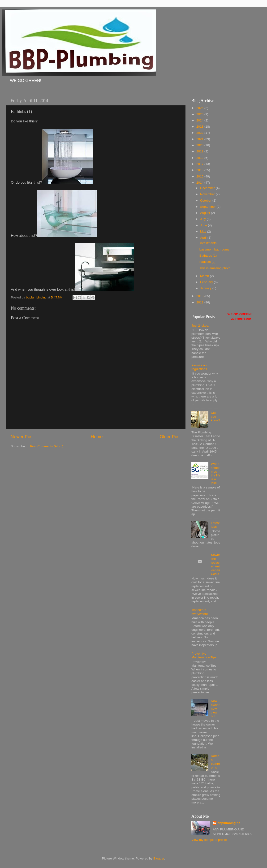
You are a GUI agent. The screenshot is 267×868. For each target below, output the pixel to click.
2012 (200, 302)
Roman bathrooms (215, 762)
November (208, 194)
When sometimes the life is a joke (215, 473)
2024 (200, 120)
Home (97, 437)
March (205, 276)
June (204, 225)
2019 (200, 151)
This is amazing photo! (215, 268)
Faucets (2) (207, 262)
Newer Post (22, 437)
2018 (200, 158)
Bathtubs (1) (208, 256)
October (206, 201)
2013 (200, 296)
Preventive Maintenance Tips (204, 655)
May (204, 231)
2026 (200, 108)
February (207, 282)
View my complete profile (209, 840)
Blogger (159, 858)
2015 (200, 176)
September (208, 207)
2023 (200, 127)
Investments (208, 243)
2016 (200, 170)
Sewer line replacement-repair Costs (215, 564)
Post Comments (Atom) (47, 446)
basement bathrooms (214, 249)
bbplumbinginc (229, 823)
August (206, 213)
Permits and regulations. (200, 367)
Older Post (170, 437)
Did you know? (215, 417)
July (203, 219)
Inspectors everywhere (200, 612)
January (206, 288)
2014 (200, 183)
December (208, 188)
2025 (200, 114)
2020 (200, 145)
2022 (200, 133)
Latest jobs (215, 525)
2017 (200, 164)
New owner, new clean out (215, 708)
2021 (200, 139)
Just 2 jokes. (200, 326)
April (204, 238)
